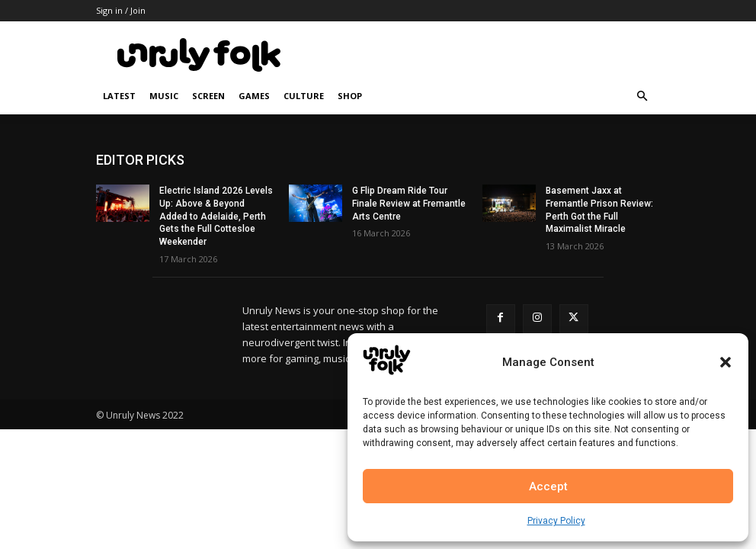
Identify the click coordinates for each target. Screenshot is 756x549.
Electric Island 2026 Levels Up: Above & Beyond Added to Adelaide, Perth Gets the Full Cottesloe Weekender (216, 216)
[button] (726, 362)
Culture (304, 96)
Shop (350, 96)
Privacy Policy (556, 521)
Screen (208, 96)
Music (164, 96)
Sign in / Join (121, 10)
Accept (548, 486)
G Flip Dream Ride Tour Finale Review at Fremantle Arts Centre (409, 204)
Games (254, 96)
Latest (119, 96)
